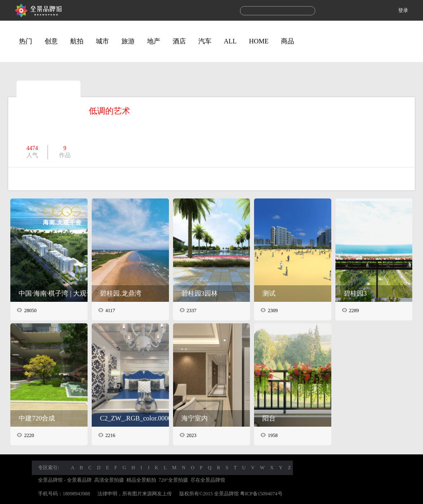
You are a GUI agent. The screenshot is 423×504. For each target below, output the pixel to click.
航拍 (77, 41)
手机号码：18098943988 (64, 494)
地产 (154, 41)
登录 (403, 10)
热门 (26, 41)
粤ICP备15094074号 (261, 494)
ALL (230, 41)
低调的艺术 (109, 111)
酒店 (179, 41)
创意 (51, 41)
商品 (288, 41)
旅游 (128, 41)
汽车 (205, 41)
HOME (259, 41)
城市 (102, 41)
